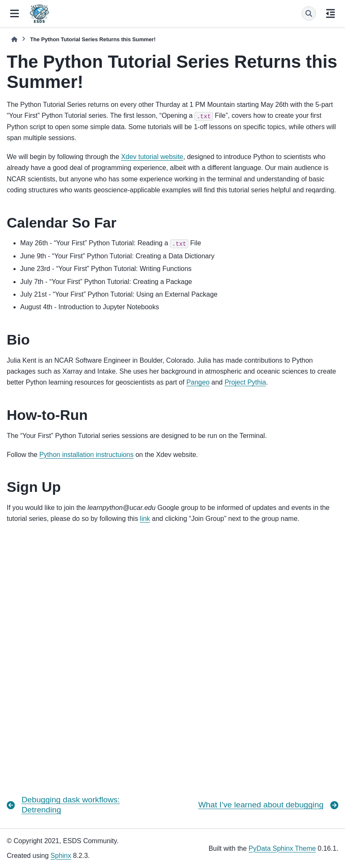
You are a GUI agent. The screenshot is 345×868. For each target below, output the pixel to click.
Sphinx (61, 856)
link (145, 519)
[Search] (309, 13)
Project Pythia (245, 382)
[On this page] (330, 13)
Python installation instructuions (86, 455)
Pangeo (198, 382)
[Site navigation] (15, 13)
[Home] (14, 39)
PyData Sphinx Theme (282, 848)
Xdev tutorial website (152, 157)
